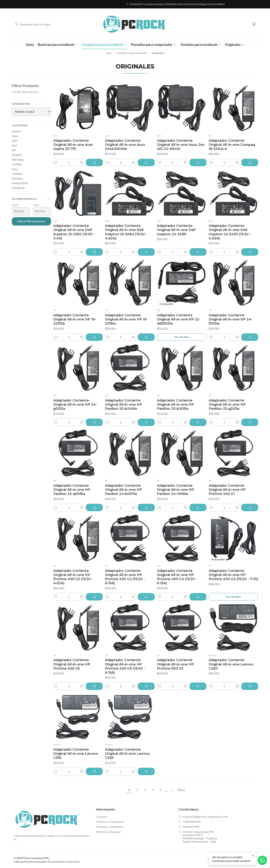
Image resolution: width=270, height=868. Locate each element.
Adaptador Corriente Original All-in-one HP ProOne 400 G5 (72, 664)
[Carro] (254, 24)
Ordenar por (21, 104)
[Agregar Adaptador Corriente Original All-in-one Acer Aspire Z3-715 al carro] (94, 162)
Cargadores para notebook (104, 45)
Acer (15, 141)
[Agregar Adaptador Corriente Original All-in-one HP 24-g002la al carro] (94, 422)
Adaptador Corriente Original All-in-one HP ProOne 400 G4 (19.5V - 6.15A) (177, 577)
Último (181, 790)
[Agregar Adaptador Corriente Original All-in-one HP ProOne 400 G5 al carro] (94, 686)
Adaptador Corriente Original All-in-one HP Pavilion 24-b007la (123, 490)
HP (14, 150)
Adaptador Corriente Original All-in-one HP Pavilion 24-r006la (175, 490)
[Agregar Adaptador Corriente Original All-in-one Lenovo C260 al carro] (250, 686)
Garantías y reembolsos (110, 827)
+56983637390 (190, 822)
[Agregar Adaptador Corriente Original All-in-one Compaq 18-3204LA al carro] (250, 162)
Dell (14, 145)
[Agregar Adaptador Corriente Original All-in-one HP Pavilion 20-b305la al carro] (198, 422)
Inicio (30, 45)
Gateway (18, 178)
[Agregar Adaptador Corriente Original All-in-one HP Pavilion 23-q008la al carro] (94, 507)
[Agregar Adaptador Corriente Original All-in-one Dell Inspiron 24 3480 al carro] (198, 252)
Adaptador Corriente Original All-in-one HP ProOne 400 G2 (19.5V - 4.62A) (73, 577)
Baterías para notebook (58, 45)
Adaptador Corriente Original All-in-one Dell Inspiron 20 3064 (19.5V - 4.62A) (126, 232)
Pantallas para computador (153, 45)
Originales (235, 45)
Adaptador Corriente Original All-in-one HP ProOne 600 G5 (175, 664)
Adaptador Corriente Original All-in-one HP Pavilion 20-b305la (175, 404)
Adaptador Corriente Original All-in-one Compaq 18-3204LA (232, 145)
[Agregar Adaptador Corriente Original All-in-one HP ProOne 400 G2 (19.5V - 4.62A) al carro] (94, 597)
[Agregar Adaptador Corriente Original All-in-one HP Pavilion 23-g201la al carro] (250, 422)
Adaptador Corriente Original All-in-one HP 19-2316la (126, 319)
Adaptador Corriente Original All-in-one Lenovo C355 (76, 754)
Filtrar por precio (31, 199)
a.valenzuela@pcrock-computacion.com (203, 817)
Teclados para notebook (200, 45)
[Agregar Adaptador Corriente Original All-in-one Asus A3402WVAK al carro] (146, 162)
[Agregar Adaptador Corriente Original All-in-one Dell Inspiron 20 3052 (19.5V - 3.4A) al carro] (94, 252)
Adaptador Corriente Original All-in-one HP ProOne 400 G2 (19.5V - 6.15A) (125, 577)
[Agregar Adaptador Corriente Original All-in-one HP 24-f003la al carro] (250, 337)
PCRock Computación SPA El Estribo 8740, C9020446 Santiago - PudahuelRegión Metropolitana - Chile (198, 837)
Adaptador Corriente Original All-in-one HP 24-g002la (75, 404)
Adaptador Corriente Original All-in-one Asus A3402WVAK (125, 145)
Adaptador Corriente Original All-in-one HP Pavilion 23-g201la (227, 404)
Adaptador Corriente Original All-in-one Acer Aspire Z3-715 (73, 145)
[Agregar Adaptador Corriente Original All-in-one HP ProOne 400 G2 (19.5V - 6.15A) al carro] (146, 597)
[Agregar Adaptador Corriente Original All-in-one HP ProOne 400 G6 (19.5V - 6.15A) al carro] (146, 686)
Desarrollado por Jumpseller (64, 862)
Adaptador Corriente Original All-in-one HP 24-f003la (231, 319)
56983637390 (189, 827)
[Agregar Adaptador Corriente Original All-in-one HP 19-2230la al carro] (94, 337)
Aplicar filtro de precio (31, 221)
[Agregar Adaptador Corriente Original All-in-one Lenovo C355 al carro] (94, 771)
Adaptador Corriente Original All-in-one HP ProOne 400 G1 (227, 490)
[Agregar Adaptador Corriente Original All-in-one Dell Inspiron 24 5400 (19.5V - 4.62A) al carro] (250, 252)
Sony (15, 169)
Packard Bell (20, 183)
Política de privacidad (108, 832)
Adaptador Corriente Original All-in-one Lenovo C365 (127, 754)
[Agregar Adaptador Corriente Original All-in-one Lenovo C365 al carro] (146, 771)
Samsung (18, 159)
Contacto (102, 817)
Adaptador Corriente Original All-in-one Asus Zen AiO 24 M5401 (181, 145)
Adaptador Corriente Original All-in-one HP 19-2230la (75, 319)
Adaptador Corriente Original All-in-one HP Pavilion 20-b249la (123, 404)
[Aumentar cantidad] (82, 162)
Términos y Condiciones (110, 822)
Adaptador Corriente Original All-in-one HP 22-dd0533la (179, 319)
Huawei (17, 155)
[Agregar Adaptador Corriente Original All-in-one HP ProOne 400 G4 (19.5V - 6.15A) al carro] (198, 597)
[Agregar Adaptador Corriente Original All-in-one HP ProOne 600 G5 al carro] (198, 686)
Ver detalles (182, 337)
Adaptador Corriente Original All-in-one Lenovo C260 (231, 664)
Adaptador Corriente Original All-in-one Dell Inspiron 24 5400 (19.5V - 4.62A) (230, 232)
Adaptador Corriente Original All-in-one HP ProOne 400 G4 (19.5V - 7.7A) (233, 575)
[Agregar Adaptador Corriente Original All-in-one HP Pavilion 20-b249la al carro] (146, 422)
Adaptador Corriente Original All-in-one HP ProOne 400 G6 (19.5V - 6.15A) (125, 666)
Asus (15, 136)
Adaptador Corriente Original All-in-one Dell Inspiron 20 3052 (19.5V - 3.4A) (74, 232)
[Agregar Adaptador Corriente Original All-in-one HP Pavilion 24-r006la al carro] (198, 507)
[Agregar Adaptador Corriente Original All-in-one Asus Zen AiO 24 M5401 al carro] (198, 162)
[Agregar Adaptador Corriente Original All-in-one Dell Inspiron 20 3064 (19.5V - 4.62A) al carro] (146, 252)
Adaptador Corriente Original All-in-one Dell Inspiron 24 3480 (176, 230)
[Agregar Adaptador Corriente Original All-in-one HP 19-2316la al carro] (146, 337)
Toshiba (17, 164)
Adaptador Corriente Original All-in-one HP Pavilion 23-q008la (72, 490)
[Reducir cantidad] (56, 162)
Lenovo (16, 131)
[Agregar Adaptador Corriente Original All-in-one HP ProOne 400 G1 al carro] (250, 507)
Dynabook (18, 188)
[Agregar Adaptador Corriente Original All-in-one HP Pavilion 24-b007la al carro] (146, 507)
